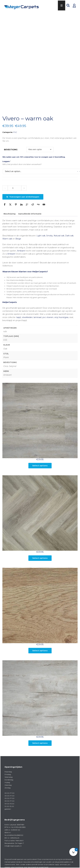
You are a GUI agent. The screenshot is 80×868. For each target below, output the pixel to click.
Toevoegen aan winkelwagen (23, 193)
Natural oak (59, 231)
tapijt (19, 313)
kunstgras (64, 313)
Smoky (50, 231)
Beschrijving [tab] (10, 209)
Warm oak (7, 235)
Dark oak (69, 231)
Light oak (41, 231)
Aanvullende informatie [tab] (30, 209)
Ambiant (21, 246)
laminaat (38, 313)
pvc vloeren (48, 313)
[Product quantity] (15, 184)
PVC (15, 128)
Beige (18, 235)
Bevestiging (11, 145)
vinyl (56, 313)
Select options (40, 461)
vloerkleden (27, 313)
